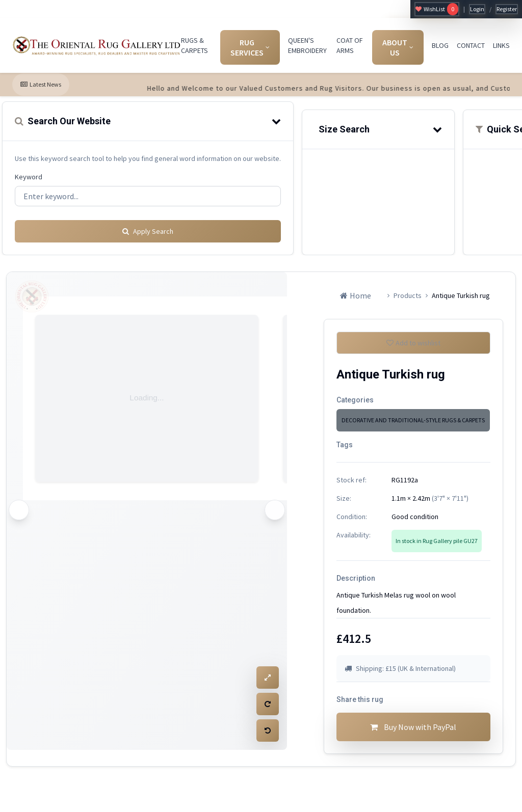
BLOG (440, 45)
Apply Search (148, 228)
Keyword (29, 177)
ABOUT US (398, 47)
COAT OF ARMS (350, 45)
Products (408, 292)
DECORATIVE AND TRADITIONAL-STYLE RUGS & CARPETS (413, 421)
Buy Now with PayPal (413, 732)
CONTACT (471, 45)
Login (477, 9)
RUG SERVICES (250, 47)
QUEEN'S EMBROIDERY (307, 45)
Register (507, 9)
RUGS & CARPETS (194, 45)
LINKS (501, 45)
